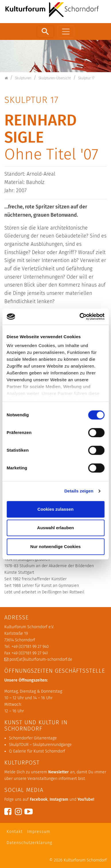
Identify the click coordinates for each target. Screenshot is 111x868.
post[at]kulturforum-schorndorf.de (41, 659)
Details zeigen (79, 491)
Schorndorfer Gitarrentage (33, 738)
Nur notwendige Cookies (56, 546)
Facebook (39, 799)
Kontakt (15, 832)
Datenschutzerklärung (29, 843)
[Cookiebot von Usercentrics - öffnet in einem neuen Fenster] (80, 317)
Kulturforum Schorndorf (85, 860)
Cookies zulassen (56, 509)
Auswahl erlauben (55, 528)
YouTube (85, 799)
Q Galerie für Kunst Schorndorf (37, 751)
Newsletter (59, 772)
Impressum (39, 832)
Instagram (59, 799)
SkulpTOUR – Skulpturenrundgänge (40, 745)
